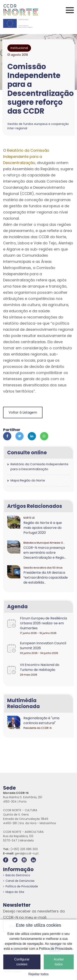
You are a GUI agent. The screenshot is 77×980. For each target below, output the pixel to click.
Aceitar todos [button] (59, 962)
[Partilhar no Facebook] (7, 436)
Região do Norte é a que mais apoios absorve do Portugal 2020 (43, 528)
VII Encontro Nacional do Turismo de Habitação (40, 667)
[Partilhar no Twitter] (20, 436)
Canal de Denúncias (19, 881)
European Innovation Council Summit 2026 (43, 646)
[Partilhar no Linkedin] (32, 436)
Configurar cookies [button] (22, 962)
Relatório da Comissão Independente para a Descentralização (26, 157)
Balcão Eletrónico (17, 875)
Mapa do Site (14, 892)
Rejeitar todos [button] (38, 974)
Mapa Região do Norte (28, 480)
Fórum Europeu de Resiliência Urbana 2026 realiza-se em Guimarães (43, 623)
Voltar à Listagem (23, 412)
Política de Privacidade (21, 886)
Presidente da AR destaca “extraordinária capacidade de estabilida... (46, 577)
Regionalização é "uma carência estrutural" (41, 721)
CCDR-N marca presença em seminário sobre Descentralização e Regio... (45, 553)
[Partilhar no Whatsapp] (44, 436)
